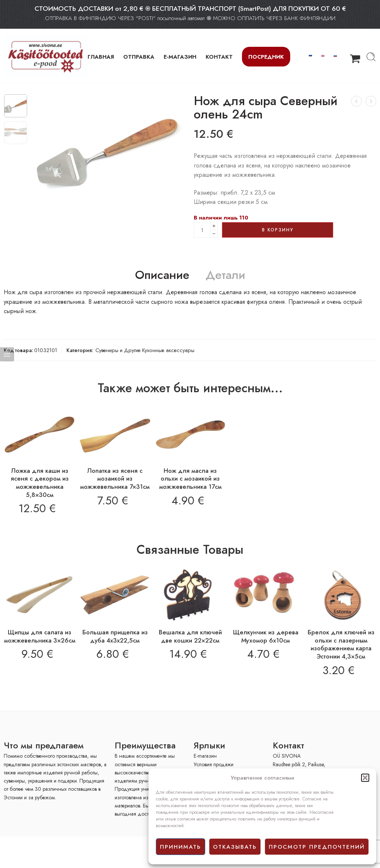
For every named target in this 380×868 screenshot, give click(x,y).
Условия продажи (214, 764)
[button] (365, 778)
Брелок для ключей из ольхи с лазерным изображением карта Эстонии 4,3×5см (341, 644)
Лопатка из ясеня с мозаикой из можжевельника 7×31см (115, 479)
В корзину (278, 230)
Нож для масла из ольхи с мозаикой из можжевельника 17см (190, 479)
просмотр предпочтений (317, 847)
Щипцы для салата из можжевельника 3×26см (40, 636)
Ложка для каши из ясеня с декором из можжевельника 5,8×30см (40, 483)
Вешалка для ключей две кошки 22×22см (190, 636)
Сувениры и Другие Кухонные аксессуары (145, 350)
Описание (162, 275)
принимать (181, 847)
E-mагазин (205, 756)
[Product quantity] (202, 230)
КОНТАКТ (219, 57)
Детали (225, 275)
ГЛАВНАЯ (101, 57)
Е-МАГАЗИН (180, 57)
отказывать (235, 847)
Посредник (266, 57)
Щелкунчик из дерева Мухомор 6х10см (266, 636)
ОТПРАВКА (139, 57)
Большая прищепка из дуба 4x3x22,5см (115, 636)
